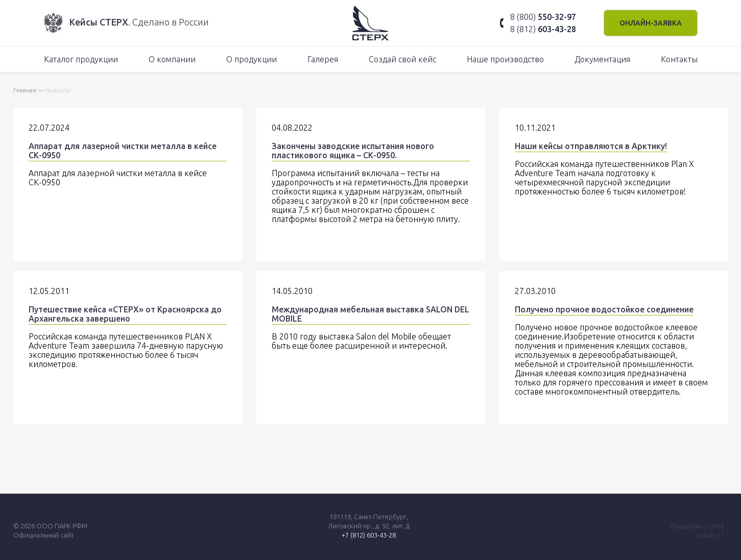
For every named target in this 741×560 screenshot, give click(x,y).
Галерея (323, 59)
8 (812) (543, 29)
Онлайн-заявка (651, 23)
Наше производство (505, 59)
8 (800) (543, 17)
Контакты (679, 59)
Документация (602, 59)
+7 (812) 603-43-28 (369, 535)
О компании (172, 59)
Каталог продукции (81, 59)
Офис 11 (711, 535)
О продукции (252, 59)
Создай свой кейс (402, 59)
